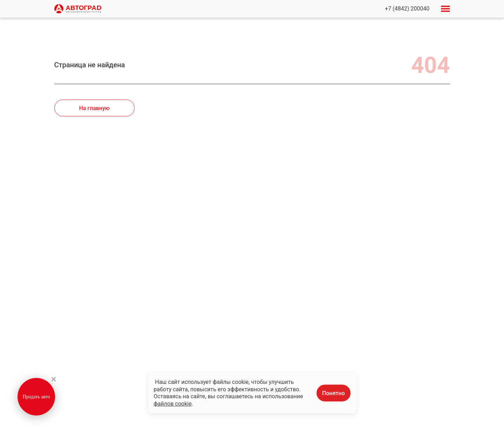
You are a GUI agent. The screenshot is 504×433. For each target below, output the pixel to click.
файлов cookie (173, 404)
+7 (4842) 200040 (407, 9)
